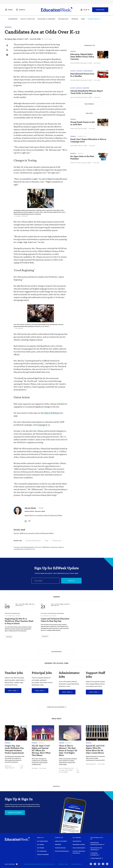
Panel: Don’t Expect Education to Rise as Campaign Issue (88, 140)
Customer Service (60, 848)
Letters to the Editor (61, 841)
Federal (8, 27)
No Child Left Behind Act (33, 541)
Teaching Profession (12, 613)
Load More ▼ (57, 786)
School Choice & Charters (80, 88)
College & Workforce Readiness (52, 613)
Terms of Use (63, 864)
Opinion (77, 19)
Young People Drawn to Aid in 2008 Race (82, 123)
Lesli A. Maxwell (75, 97)
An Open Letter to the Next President (82, 158)
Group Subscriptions (79, 848)
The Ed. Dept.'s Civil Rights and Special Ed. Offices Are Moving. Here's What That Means (41, 751)
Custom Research (96, 858)
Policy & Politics (30, 19)
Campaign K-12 (43, 425)
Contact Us (59, 838)
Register (9, 637)
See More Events (56, 652)
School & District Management (82, 71)
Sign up (71, 581)
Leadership (15, 19)
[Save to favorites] (7, 50)
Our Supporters (42, 851)
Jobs (85, 19)
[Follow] (41, 508)
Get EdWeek (77, 838)
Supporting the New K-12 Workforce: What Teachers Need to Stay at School (19, 621)
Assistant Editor (29, 511)
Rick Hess (35, 768)
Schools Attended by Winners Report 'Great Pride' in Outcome (87, 92)
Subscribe (100, 10)
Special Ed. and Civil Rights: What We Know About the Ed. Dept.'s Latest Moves (95, 749)
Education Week (40, 511)
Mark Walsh (74, 146)
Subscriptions (77, 841)
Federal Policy (57, 541)
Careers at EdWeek (43, 854)
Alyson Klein (12, 39)
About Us (40, 838)
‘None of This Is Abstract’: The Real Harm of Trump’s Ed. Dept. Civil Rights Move (68, 751)
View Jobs (13, 691)
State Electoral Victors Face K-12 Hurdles (82, 75)
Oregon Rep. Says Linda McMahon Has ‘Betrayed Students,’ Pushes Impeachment (14, 749)
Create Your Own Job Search (56, 707)
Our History (41, 844)
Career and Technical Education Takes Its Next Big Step (55, 620)
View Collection (89, 104)
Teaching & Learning (49, 19)
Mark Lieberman (91, 764)
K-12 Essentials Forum (13, 616)
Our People (41, 848)
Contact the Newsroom (62, 851)
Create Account (15, 813)
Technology (66, 19)
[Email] (46, 581)
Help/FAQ (58, 844)
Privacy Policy (77, 864)
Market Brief (96, 19)
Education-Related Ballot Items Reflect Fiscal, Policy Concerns (82, 57)
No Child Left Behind (50, 413)
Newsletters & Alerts (79, 844)
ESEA (47, 541)
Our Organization (43, 841)
